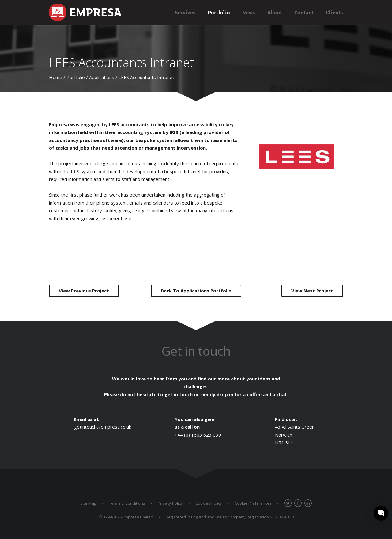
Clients (334, 12)
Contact (304, 12)
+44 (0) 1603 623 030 (198, 435)
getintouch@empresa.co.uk (103, 427)
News (249, 12)
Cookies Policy (209, 503)
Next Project (312, 291)
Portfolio (219, 12)
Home (56, 77)
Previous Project (84, 291)
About (275, 12)
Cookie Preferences (253, 503)
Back (196, 291)
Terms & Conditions (127, 503)
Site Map (88, 503)
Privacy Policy (170, 503)
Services (185, 12)
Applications (102, 77)
